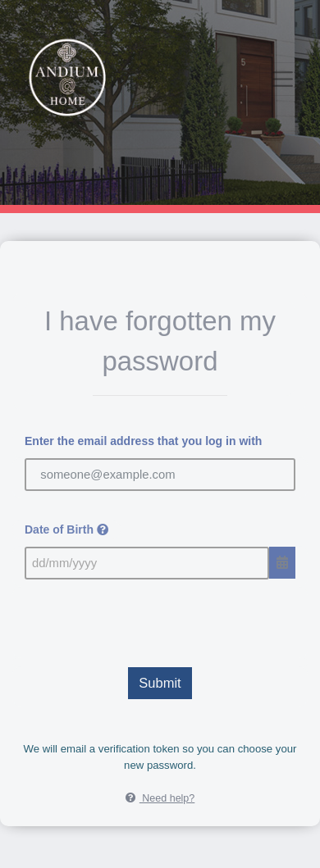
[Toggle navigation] (283, 79)
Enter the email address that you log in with (143, 441)
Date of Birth (66, 529)
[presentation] (160, 620)
